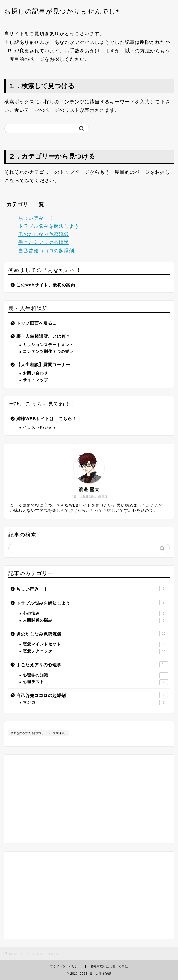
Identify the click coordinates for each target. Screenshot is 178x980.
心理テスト (95, 682)
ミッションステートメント (48, 345)
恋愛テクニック (95, 651)
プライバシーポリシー (66, 966)
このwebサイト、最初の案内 (46, 285)
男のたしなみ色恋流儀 (44, 234)
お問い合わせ (35, 373)
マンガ (95, 703)
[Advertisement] (89, 895)
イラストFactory (39, 427)
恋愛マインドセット (95, 644)
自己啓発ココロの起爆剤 (46, 251)
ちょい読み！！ (36, 218)
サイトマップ (35, 380)
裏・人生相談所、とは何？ (43, 336)
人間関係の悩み (95, 620)
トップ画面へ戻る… (37, 323)
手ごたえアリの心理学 (44, 243)
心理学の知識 (95, 675)
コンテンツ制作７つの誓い (48, 352)
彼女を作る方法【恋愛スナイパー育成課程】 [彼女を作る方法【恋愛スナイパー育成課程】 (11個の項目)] (39, 733)
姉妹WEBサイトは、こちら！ (46, 419)
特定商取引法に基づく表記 (109, 966)
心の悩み (95, 614)
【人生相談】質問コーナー (43, 365)
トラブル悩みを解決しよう (49, 226)
